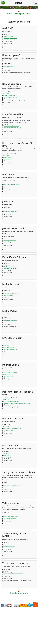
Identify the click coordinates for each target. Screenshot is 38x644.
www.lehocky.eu (8, 295)
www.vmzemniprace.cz (10, 518)
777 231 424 (6, 265)
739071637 (6, 124)
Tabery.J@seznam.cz (9, 348)
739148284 (6, 400)
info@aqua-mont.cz (9, 546)
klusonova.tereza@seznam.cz (12, 401)
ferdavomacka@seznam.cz (11, 126)
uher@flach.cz (8, 455)
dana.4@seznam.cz (9, 67)
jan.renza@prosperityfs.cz (11, 211)
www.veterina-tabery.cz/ (10, 349)
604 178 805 (6, 453)
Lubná (19, 3)
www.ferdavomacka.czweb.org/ (12, 128)
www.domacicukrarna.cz (11, 97)
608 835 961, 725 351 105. (10, 373)
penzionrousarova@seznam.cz (12, 428)
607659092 (6, 346)
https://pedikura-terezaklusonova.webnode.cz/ (17, 403)
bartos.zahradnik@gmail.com (12, 184)
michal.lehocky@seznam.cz (11, 294)
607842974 (6, 571)
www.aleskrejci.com (9, 40)
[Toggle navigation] (36, 3)
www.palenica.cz (8, 376)
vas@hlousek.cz (8, 157)
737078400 (6, 426)
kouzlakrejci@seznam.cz (11, 38)
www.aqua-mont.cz (9, 548)
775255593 (6, 156)
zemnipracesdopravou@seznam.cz (14, 573)
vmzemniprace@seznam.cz (11, 516)
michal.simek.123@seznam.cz (12, 486)
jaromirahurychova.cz (10, 242)
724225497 (6, 94)
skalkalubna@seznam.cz (11, 321)
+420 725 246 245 (8, 36)
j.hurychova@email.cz (10, 240)
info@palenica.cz (9, 374)
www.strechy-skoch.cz (10, 269)
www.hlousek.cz (8, 159)
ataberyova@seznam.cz (10, 95)
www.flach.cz (7, 457)
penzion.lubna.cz (8, 430)
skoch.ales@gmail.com (10, 267)
